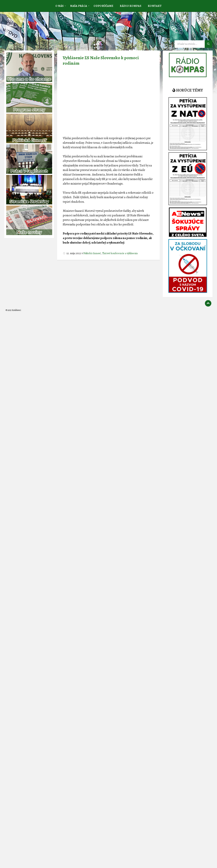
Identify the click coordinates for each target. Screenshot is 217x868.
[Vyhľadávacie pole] (193, 44)
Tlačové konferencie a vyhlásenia (120, 253)
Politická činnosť (92, 253)
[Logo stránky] (34, 31)
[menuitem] (60, 6)
